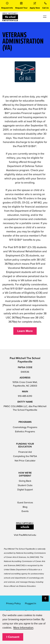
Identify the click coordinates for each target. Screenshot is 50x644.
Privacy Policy (13, 603)
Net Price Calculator (25, 461)
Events (25, 511)
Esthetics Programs (25, 432)
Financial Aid (25, 452)
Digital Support (25, 490)
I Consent (13, 637)
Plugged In (31, 603)
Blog (25, 507)
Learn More (25, 331)
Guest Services (25, 503)
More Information (23, 628)
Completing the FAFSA (25, 456)
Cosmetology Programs (25, 427)
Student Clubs (25, 485)
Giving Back (25, 481)
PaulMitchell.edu (28, 535)
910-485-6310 (25, 396)
